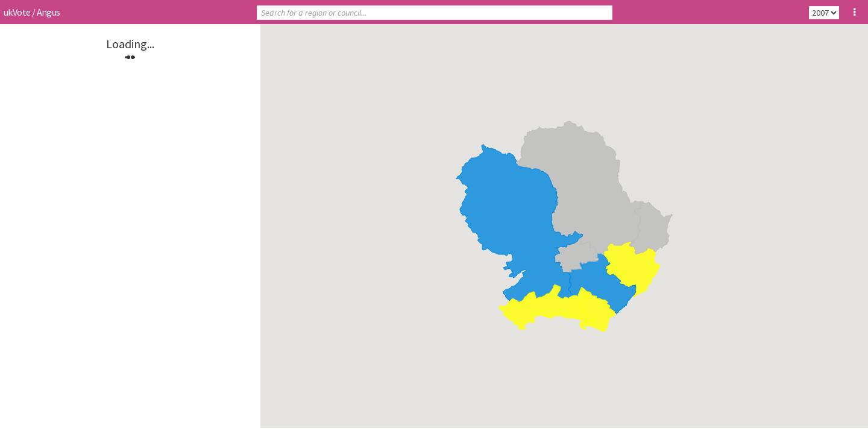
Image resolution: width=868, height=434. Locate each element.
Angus (49, 12)
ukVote (17, 12)
